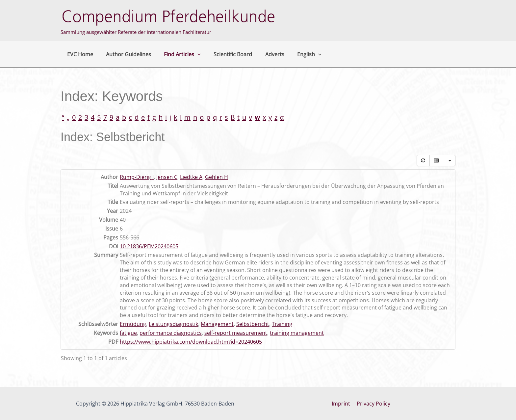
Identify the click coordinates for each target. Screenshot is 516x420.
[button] (192, 54)
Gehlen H (217, 177)
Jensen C (167, 177)
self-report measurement (236, 333)
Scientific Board (225, 54)
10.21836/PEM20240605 (149, 246)
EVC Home (79, 54)
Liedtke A (191, 177)
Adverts (264, 54)
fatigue (128, 333)
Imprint (342, 404)
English (296, 54)
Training (282, 324)
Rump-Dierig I (137, 177)
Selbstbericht (253, 324)
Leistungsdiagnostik (173, 324)
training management (297, 333)
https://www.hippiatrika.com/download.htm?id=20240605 (191, 342)
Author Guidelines (125, 54)
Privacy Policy (373, 404)
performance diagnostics (171, 333)
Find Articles (176, 54)
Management (217, 324)
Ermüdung (133, 324)
